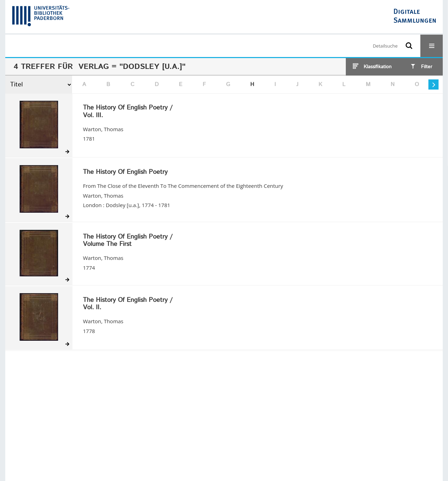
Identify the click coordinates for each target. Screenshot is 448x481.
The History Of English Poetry (125, 172)
